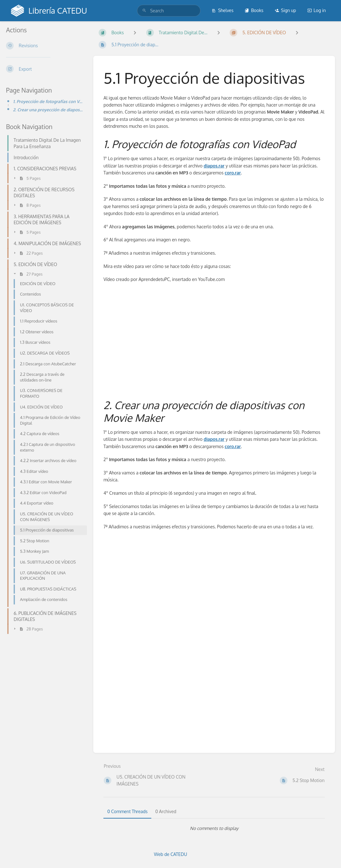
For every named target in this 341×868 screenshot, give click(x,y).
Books (254, 10)
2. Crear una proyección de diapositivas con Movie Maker (48, 110)
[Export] (45, 69)
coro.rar (233, 173)
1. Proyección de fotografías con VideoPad (48, 101)
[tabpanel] (214, 828)
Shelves (223, 10)
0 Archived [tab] (166, 811)
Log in (317, 10)
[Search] (144, 11)
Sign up (285, 10)
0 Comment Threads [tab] (127, 811)
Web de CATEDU (170, 854)
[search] (169, 11)
